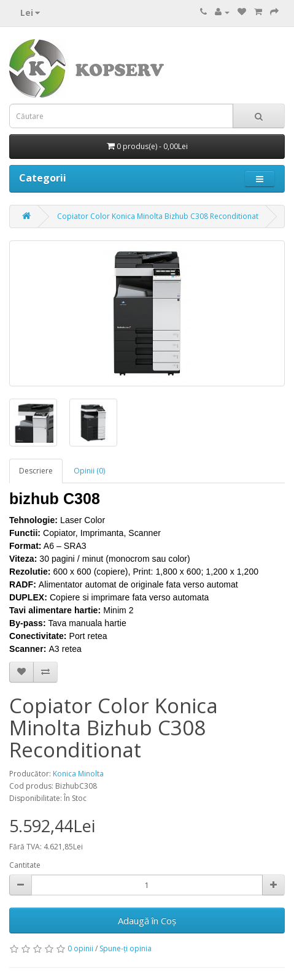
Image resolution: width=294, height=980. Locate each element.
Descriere (36, 471)
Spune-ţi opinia (126, 948)
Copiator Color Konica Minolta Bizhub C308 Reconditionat (158, 216)
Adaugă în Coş (147, 921)
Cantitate (25, 865)
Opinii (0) (89, 471)
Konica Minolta (78, 774)
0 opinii (80, 948)
